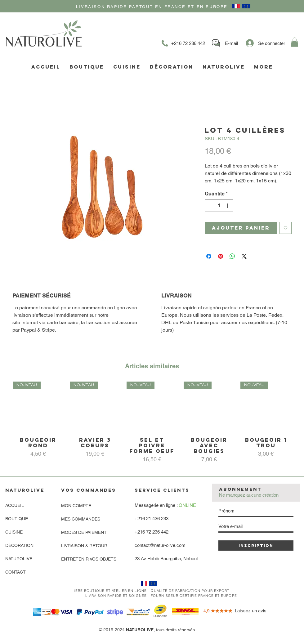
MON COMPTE (76, 506)
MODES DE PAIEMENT (84, 532)
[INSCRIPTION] (256, 546)
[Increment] (228, 206)
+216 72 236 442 (152, 532)
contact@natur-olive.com (160, 545)
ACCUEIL (15, 505)
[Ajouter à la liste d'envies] (286, 228)
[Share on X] (244, 256)
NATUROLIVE (19, 559)
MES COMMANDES (81, 519)
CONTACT (16, 572)
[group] (152, 423)
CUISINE (14, 532)
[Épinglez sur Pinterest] (221, 256)
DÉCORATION (19, 545)
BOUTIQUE (17, 519)
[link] (295, 42)
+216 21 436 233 (152, 519)
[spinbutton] (219, 206)
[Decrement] (210, 206)
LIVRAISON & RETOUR (84, 546)
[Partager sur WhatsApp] (232, 256)
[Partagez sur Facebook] (209, 256)
